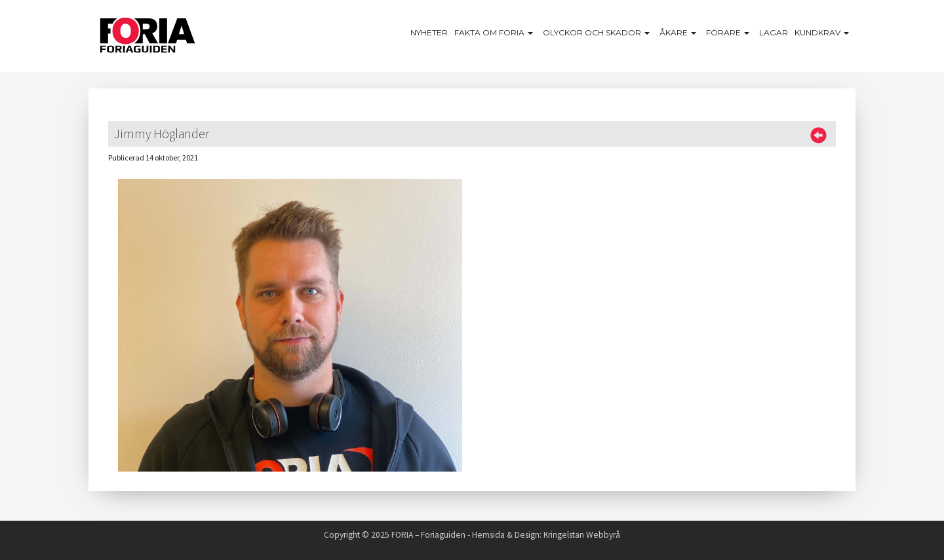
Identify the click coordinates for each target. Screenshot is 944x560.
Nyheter (429, 32)
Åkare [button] (679, 32)
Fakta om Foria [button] (495, 32)
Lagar (774, 32)
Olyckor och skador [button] (598, 32)
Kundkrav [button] (823, 32)
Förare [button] (729, 32)
